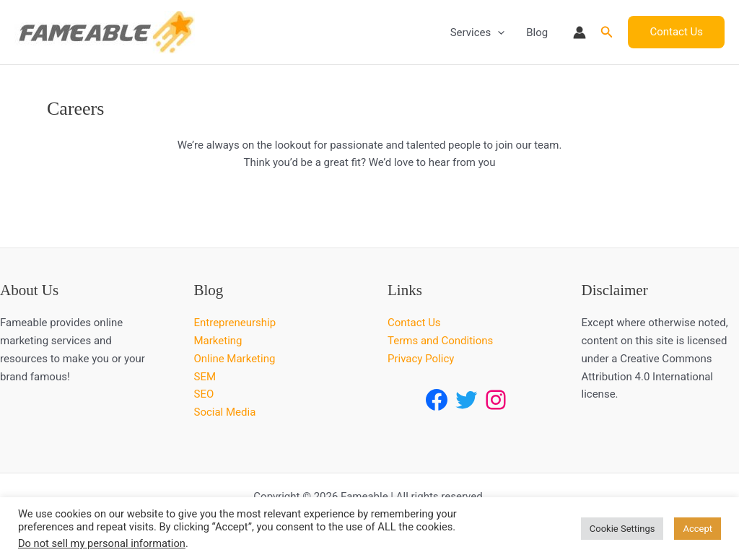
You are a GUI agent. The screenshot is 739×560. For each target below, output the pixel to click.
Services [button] (478, 32)
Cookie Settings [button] (622, 529)
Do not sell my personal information (102, 543)
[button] (498, 32)
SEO (204, 394)
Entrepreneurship (235, 323)
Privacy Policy (421, 359)
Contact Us (414, 323)
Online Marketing (235, 359)
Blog (537, 32)
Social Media (225, 412)
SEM (205, 377)
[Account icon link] (580, 32)
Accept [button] (698, 529)
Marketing (218, 341)
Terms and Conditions (440, 341)
